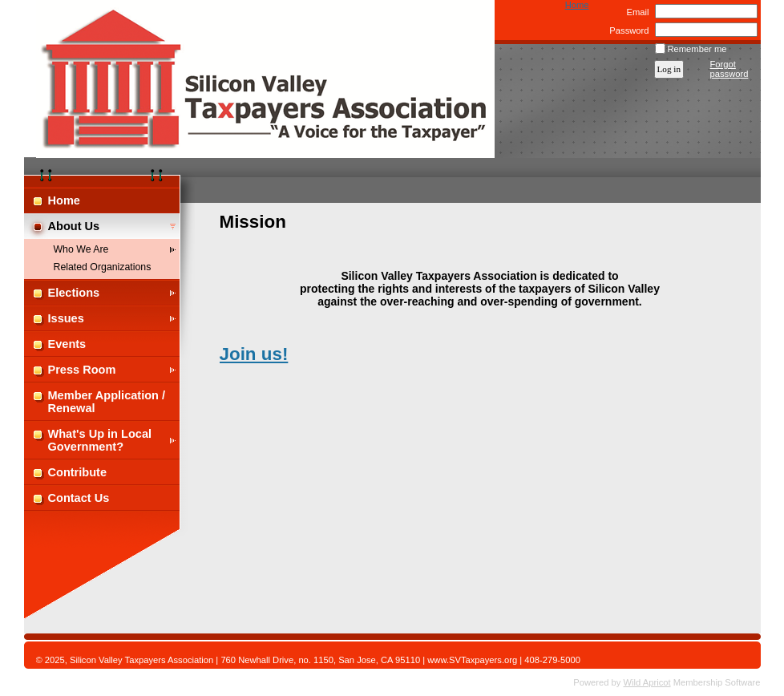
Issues (66, 318)
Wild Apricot (647, 682)
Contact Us (79, 498)
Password (626, 30)
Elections (74, 293)
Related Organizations (103, 267)
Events (67, 344)
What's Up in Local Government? (100, 440)
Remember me (697, 49)
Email (634, 12)
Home (577, 5)
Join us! (254, 354)
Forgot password (729, 69)
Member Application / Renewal (107, 402)
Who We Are (81, 249)
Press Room (82, 370)
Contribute (78, 472)
